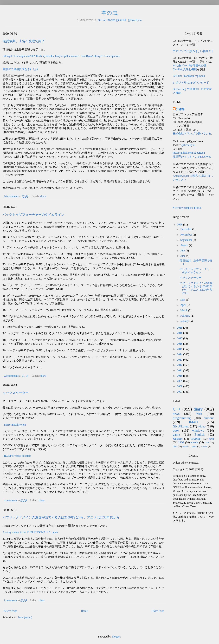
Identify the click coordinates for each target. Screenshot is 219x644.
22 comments (11, 376)
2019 (180, 328)
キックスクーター (16, 393)
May (183, 300)
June (183, 256)
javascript (196, 439)
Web (199, 414)
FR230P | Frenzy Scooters (17, 456)
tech (212, 439)
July (183, 251)
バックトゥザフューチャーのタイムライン (33, 215)
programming (182, 418)
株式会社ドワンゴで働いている (192, 134)
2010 (180, 376)
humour (209, 418)
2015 (180, 349)
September (186, 240)
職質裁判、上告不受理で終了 (24, 41)
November (186, 235)
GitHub (102, 20)
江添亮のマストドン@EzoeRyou (192, 157)
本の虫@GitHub (117, 20)
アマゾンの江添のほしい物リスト (193, 51)
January (185, 321)
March (184, 310)
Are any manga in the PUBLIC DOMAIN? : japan (30, 532)
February (186, 316)
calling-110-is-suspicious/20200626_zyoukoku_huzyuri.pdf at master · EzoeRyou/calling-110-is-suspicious (61, 56)
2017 (180, 338)
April (184, 305)
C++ (177, 409)
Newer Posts (10, 611)
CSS (207, 443)
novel (185, 446)
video (202, 426)
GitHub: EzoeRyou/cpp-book (189, 76)
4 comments (11, 500)
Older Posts (158, 611)
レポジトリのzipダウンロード (191, 83)
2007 (180, 392)
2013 (180, 360)
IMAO (193, 422)
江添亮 (180, 109)
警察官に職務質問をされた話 (20, 69)
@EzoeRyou (135, 20)
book (176, 430)
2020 (180, 225)
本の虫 (110, 13)
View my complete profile (187, 208)
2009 (180, 381)
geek (194, 446)
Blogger (116, 637)
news (176, 414)
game (176, 435)
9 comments (11, 600)
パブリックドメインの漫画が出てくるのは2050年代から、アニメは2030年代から (61, 517)
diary (43, 196)
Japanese (178, 439)
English (200, 435)
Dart (175, 446)
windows (198, 430)
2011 (180, 370)
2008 (180, 386)
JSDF (181, 442)
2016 (180, 344)
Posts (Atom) (25, 617)
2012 (180, 365)
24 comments (11, 196)
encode (194, 442)
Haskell (204, 447)
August (185, 245)
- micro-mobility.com (14, 425)
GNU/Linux (181, 426)
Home (84, 611)
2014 (180, 354)
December (186, 229)
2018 (180, 333)
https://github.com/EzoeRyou (189, 153)
